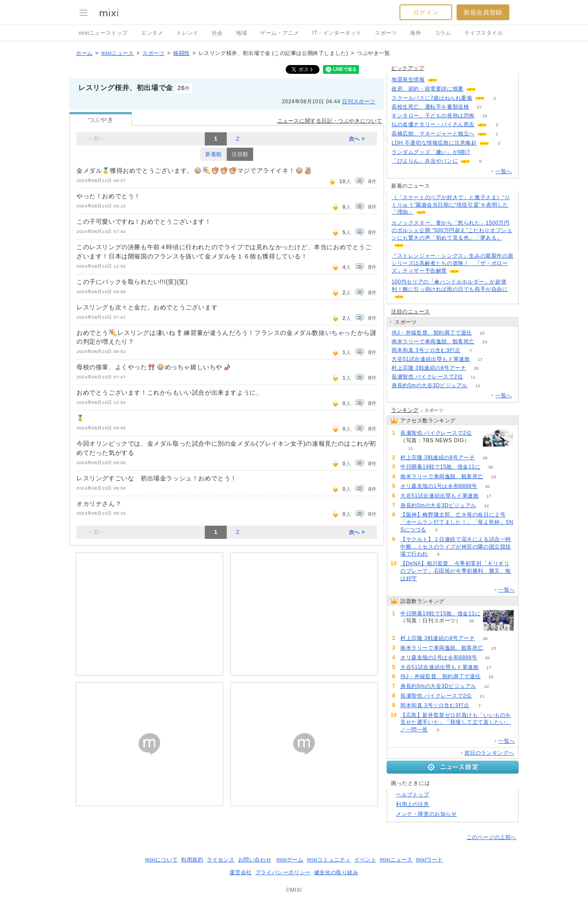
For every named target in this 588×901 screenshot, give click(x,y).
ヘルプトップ (413, 795)
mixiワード (429, 860)
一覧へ (504, 171)
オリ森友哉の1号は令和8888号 (439, 486)
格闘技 (181, 53)
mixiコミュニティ (329, 860)
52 (486, 89)
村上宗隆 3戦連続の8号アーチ (429, 368)
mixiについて (161, 860)
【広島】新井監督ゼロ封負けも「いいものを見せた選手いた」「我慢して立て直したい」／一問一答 (456, 723)
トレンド (187, 33)
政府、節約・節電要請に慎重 (428, 89)
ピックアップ (408, 68)
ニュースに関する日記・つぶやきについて (330, 121)
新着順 (214, 154)
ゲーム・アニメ (279, 33)
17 (480, 359)
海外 (416, 33)
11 (473, 377)
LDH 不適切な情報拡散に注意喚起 (434, 143)
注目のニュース (410, 312)
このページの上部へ (492, 837)
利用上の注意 (413, 804)
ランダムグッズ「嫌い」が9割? (431, 152)
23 (485, 342)
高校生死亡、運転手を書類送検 (430, 107)
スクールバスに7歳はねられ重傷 (432, 98)
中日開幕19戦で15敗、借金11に (440, 467)
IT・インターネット (337, 33)
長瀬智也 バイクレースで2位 (427, 377)
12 (477, 386)
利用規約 (192, 860)
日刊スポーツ (359, 102)
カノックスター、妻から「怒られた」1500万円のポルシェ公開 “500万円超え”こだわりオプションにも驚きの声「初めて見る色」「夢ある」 (452, 230)
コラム (443, 33)
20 (487, 486)
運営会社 (240, 872)
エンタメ (152, 33)
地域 (241, 33)
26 (476, 368)
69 (480, 152)
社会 (217, 33)
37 (479, 107)
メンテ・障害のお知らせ (426, 814)
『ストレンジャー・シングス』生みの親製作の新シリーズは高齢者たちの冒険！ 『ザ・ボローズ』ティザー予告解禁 (452, 263)
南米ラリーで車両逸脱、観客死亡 (433, 342)
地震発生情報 (408, 80)
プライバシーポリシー (283, 872)
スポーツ (386, 33)
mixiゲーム (290, 860)
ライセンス (221, 860)
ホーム (84, 53)
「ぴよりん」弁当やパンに (425, 161)
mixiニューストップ (103, 33)
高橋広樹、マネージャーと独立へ (433, 134)
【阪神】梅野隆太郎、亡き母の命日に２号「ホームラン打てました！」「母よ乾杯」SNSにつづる (457, 522)
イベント (365, 860)
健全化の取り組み (336, 872)
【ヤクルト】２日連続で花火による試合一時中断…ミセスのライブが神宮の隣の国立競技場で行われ (456, 547)
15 (485, 116)
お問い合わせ (255, 860)
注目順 (240, 154)
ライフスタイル (483, 33)
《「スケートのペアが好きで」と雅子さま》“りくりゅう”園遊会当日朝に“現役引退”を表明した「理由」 (451, 205)
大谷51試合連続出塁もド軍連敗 (431, 359)
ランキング (405, 410)
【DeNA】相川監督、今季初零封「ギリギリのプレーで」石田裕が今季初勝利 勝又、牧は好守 (456, 571)
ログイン (426, 12)
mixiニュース (117, 53)
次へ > (357, 139)
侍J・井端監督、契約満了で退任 (432, 333)
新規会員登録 (483, 12)
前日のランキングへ (489, 753)
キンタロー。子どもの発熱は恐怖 (433, 116)
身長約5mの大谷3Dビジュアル (430, 385)
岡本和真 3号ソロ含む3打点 (426, 350)
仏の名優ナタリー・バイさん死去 (433, 124)
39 (491, 467)
